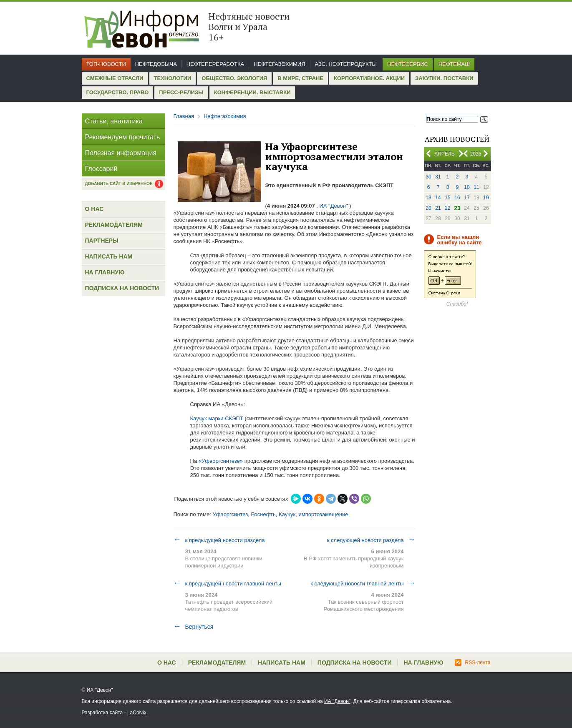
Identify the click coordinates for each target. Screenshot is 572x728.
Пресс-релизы (181, 92)
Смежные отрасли (115, 78)
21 (438, 208)
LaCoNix (137, 713)
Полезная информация (121, 153)
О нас (94, 209)
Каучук (287, 514)
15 (447, 198)
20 (428, 208)
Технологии (173, 78)
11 (476, 187)
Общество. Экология (234, 78)
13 (428, 198)
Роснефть (263, 514)
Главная (184, 116)
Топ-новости (106, 64)
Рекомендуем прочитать (123, 137)
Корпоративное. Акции (369, 78)
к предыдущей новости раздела (219, 540)
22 (447, 208)
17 (467, 198)
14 (438, 198)
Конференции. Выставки (252, 92)
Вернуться (194, 627)
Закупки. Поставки (444, 78)
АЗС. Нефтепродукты (346, 64)
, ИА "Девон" (332, 206)
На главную (105, 272)
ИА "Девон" (337, 701)
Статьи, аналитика (114, 121)
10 (467, 187)
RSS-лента (472, 663)
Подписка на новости (122, 288)
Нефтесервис (408, 64)
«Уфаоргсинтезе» (221, 461)
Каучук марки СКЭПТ (217, 418)
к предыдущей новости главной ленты (228, 583)
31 (438, 177)
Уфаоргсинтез (230, 514)
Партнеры (102, 241)
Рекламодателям (114, 225)
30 (428, 177)
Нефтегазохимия (279, 64)
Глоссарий (101, 169)
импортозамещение (323, 514)
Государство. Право (118, 92)
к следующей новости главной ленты (363, 583)
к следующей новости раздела (371, 540)
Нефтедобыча (156, 64)
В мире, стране (300, 78)
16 (457, 198)
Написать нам (109, 256)
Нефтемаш (454, 64)
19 (486, 198)
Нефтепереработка (215, 64)
